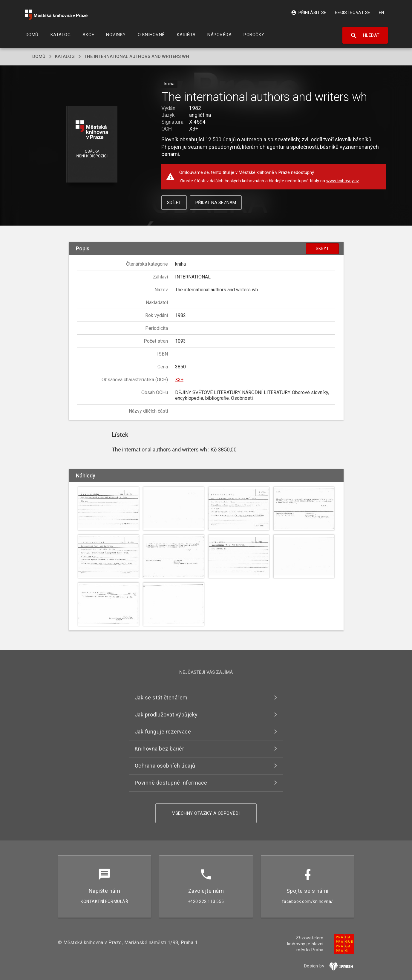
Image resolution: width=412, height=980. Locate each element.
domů (39, 56)
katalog (65, 56)
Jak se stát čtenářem (161, 698)
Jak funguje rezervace (163, 732)
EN (382, 13)
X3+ (179, 380)
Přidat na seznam (216, 203)
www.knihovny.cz (343, 181)
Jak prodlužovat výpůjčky (166, 715)
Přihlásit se (309, 13)
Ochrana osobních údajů (165, 766)
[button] (92, 145)
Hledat (365, 36)
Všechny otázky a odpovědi (206, 813)
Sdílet (174, 203)
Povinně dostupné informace (171, 783)
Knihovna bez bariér (160, 749)
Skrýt (322, 249)
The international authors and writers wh (137, 56)
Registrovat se (353, 13)
